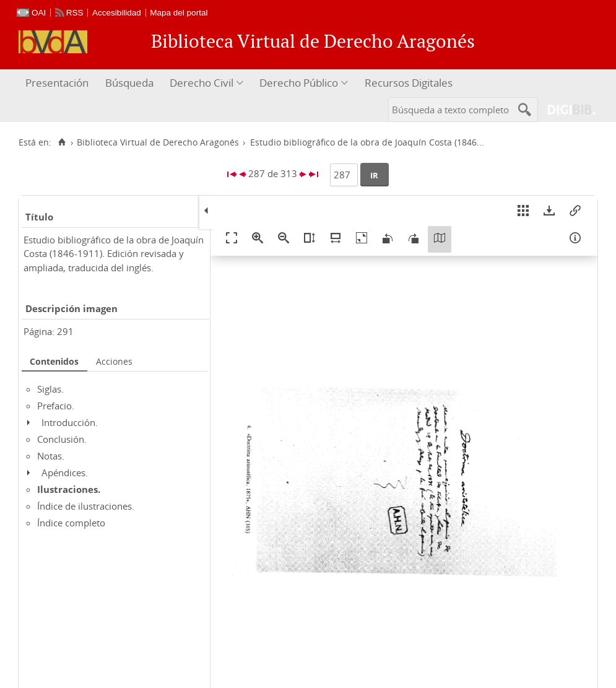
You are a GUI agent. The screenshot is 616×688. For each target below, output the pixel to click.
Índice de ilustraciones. (86, 506)
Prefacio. (56, 406)
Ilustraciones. (69, 489)
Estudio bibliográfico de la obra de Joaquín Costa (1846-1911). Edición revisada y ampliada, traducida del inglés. (114, 254)
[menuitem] (59, 83)
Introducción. (70, 422)
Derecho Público (299, 83)
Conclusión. (62, 439)
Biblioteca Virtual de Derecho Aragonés (158, 142)
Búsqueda (129, 83)
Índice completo (71, 523)
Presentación (57, 83)
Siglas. (50, 389)
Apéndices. (65, 472)
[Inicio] (62, 142)
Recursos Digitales (409, 83)
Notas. (51, 456)
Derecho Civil (202, 83)
